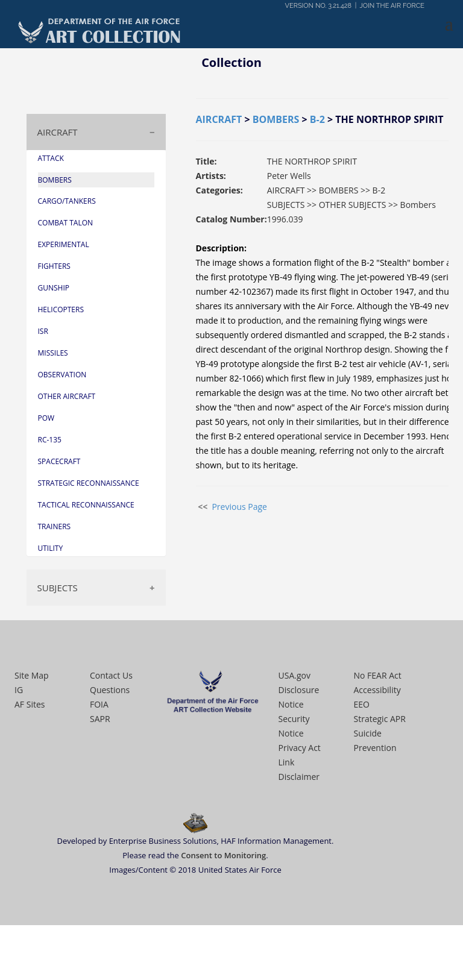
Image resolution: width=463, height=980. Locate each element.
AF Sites (30, 704)
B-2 (317, 119)
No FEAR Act (378, 675)
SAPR (100, 719)
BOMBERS (276, 119)
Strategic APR (380, 719)
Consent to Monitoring (223, 855)
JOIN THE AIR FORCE (392, 6)
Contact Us (111, 675)
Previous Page (239, 507)
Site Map (32, 675)
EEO (362, 704)
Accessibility (377, 690)
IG (19, 690)
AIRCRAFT (58, 132)
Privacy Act (300, 748)
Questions (110, 690)
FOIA (99, 704)
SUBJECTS (58, 588)
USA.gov (294, 675)
